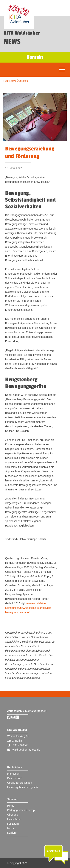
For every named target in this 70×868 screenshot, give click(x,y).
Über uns (13, 815)
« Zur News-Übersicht (15, 81)
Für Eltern (13, 824)
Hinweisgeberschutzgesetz (23, 787)
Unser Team (14, 819)
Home (11, 806)
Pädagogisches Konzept (21, 810)
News (11, 828)
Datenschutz (15, 778)
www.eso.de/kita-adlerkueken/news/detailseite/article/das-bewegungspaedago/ (29, 608)
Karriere (12, 833)
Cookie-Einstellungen (20, 783)
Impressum (14, 774)
